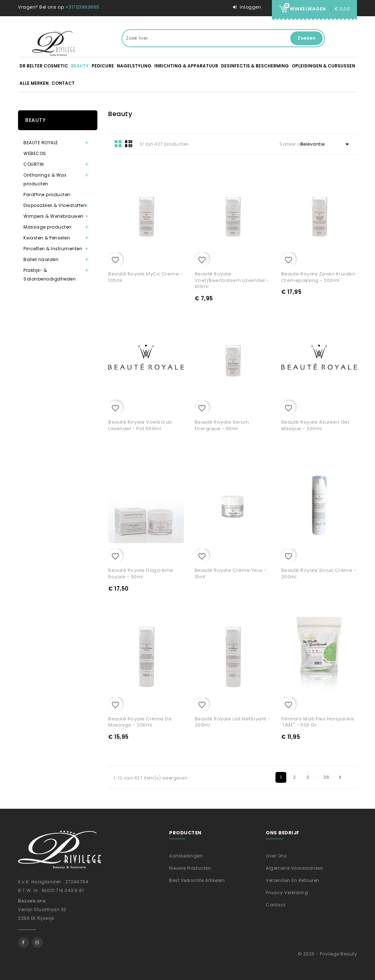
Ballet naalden (41, 259)
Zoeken (306, 38)
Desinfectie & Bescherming (255, 66)
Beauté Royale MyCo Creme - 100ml (145, 277)
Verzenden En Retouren (293, 880)
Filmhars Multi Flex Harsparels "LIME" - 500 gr (318, 722)
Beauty (80, 66)
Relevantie (326, 144)
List (129, 144)
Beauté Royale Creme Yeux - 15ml (231, 573)
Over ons (276, 856)
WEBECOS (35, 153)
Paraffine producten (47, 195)
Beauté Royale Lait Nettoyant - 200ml (233, 722)
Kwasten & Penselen (47, 238)
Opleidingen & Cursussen (323, 66)
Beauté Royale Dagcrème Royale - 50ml (141, 573)
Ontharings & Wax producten (45, 179)
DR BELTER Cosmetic (44, 66)
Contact (63, 83)
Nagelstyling (134, 66)
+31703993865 (82, 7)
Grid (118, 144)
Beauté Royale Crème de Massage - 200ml (140, 722)
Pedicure (103, 66)
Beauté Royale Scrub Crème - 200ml (319, 573)
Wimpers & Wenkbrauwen (54, 216)
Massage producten (48, 227)
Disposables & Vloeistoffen (55, 205)
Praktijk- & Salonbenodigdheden (50, 275)
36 (326, 777)
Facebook (23, 943)
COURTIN (34, 164)
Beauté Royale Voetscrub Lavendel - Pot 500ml (140, 425)
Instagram (37, 943)
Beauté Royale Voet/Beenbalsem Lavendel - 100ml (232, 280)
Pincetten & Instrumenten (53, 249)
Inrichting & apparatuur (186, 66)
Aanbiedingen (186, 856)
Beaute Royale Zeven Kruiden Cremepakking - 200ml (318, 277)
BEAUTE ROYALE (41, 143)
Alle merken (34, 83)
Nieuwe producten (190, 868)
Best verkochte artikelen (197, 880)
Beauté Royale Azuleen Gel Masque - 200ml (315, 425)
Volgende (340, 777)
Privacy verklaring (287, 893)
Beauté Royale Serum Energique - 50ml (222, 425)
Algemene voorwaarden (294, 868)
